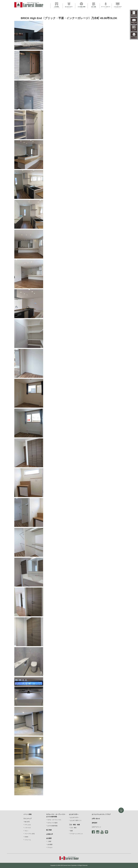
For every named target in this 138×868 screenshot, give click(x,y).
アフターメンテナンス (76, 834)
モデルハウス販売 (52, 823)
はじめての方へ (75, 817)
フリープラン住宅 (30, 834)
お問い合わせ (96, 819)
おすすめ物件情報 (52, 826)
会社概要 (50, 845)
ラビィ (26, 831)
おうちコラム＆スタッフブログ (101, 814)
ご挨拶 (49, 841)
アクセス (50, 848)
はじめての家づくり (76, 820)
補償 (71, 831)
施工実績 (49, 830)
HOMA (26, 837)
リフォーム (28, 840)
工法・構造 (73, 828)
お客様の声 (50, 834)
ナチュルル (28, 825)
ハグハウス (28, 828)
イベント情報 (27, 814)
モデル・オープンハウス (54, 820)
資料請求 (94, 823)
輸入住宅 (27, 822)
